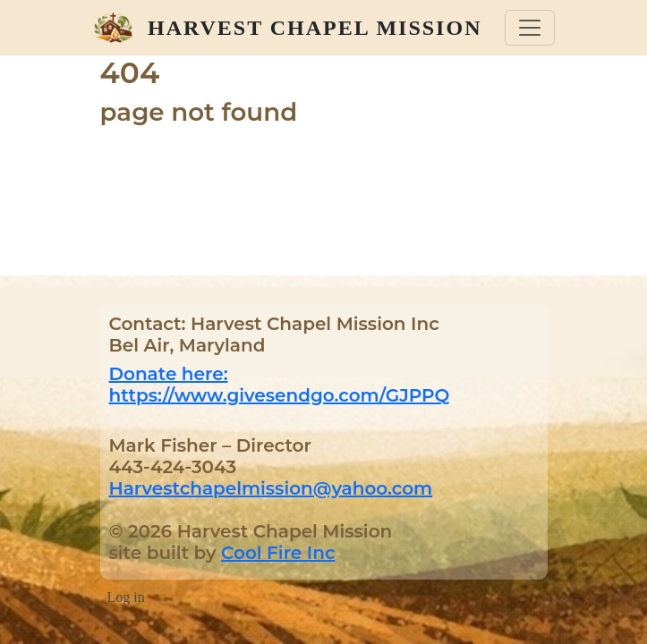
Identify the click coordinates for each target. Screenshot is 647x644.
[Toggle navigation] (530, 28)
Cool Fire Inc (278, 553)
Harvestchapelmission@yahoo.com (271, 488)
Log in (126, 597)
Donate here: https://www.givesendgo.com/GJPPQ (280, 385)
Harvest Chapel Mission (315, 28)
